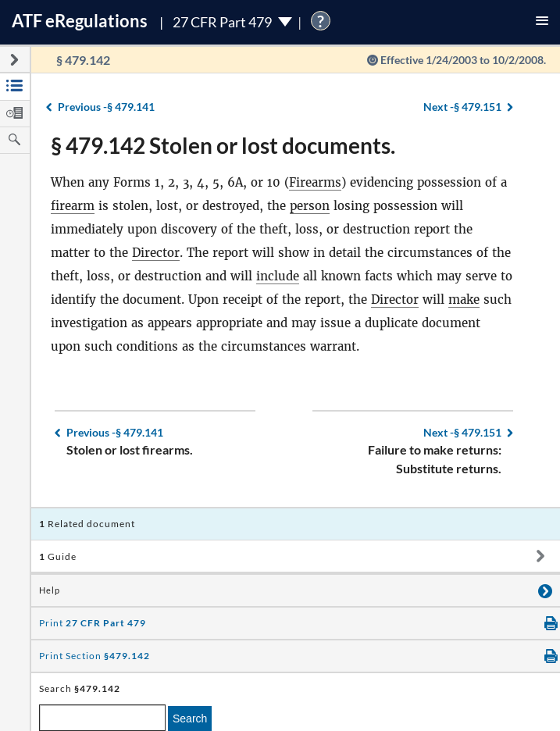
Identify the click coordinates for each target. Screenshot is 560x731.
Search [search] (190, 719)
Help (50, 590)
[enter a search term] (102, 718)
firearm (73, 206)
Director (156, 253)
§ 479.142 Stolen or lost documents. (223, 145)
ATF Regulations (80, 21)
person (310, 206)
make (464, 300)
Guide (58, 556)
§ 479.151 (462, 107)
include (278, 276)
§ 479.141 (106, 107)
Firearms (315, 182)
